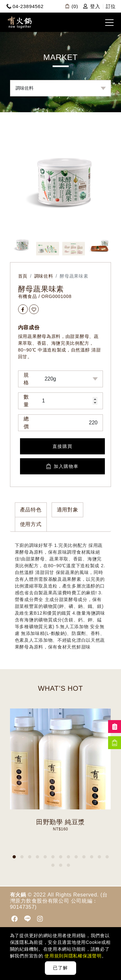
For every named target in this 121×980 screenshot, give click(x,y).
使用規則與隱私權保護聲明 (72, 956)
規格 (26, 379)
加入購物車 (63, 466)
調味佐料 (44, 276)
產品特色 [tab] (31, 510)
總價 (26, 423)
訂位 (111, 6)
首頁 (23, 276)
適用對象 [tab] (68, 510)
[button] (14, 857)
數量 (26, 401)
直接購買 (63, 446)
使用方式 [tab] (31, 524)
